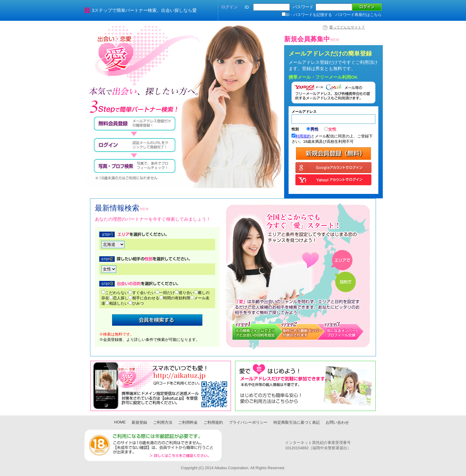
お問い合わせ (337, 422)
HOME (120, 422)
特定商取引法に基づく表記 (297, 422)
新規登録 (139, 422)
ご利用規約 (213, 422)
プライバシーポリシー (248, 422)
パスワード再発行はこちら (358, 15)
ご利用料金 (188, 422)
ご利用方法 (163, 422)
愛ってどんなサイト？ (347, 27)
